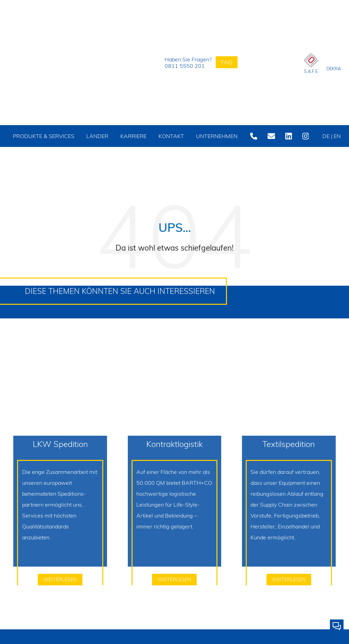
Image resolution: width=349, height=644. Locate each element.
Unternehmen (209, 136)
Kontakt (164, 136)
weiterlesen (60, 601)
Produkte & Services (42, 147)
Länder (92, 136)
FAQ (227, 62)
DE (328, 136)
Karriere (127, 136)
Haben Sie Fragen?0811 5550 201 (181, 63)
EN (329, 158)
